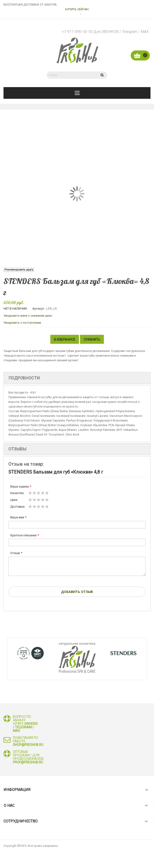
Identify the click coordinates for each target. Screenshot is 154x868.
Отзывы (17, 449)
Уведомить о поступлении (22, 323)
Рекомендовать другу (19, 270)
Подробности (24, 378)
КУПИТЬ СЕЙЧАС (77, 9)
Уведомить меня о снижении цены (28, 316)
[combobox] (71, 75)
